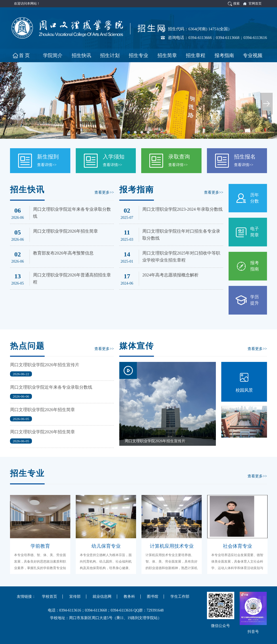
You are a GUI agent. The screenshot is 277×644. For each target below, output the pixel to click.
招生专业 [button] (138, 55)
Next (266, 104)
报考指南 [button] (224, 55)
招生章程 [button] (196, 55)
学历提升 (255, 300)
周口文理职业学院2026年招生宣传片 (45, 365)
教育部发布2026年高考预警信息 (63, 253)
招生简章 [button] (167, 55)
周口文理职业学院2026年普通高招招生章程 (72, 278)
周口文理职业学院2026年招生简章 (65, 231)
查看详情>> (47, 165)
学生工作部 (180, 597)
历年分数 (255, 198)
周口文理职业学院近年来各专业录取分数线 (72, 213)
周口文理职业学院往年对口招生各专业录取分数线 (181, 235)
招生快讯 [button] (81, 55)
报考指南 (255, 266)
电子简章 (255, 232)
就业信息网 (102, 597)
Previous (11, 104)
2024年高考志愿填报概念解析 (170, 275)
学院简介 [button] (53, 55)
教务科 (129, 597)
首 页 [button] (24, 55)
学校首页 (50, 597)
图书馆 (153, 597)
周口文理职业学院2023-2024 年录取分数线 (182, 209)
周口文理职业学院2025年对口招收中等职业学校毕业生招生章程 (181, 257)
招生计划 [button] (110, 55)
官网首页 (255, 4)
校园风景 (244, 390)
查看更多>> (104, 192)
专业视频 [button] (253, 55)
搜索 (236, 4)
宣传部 (75, 597)
